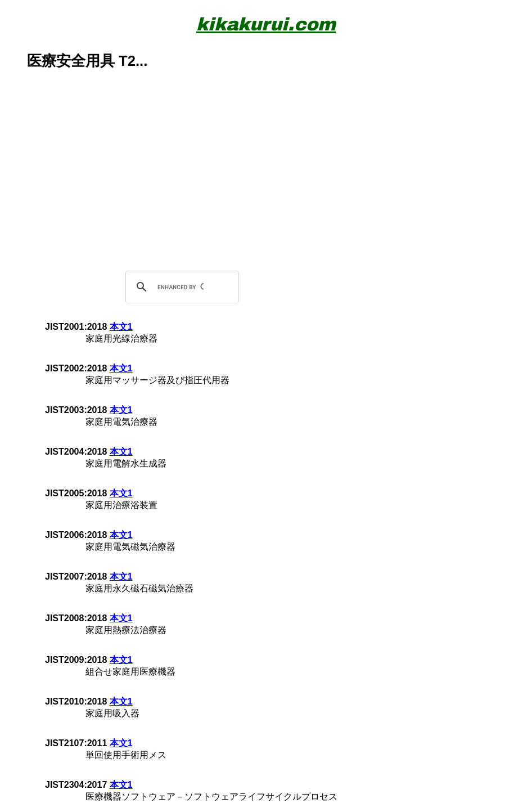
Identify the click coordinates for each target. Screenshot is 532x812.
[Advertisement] (266, 186)
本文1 (121, 327)
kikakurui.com (266, 24)
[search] (181, 287)
